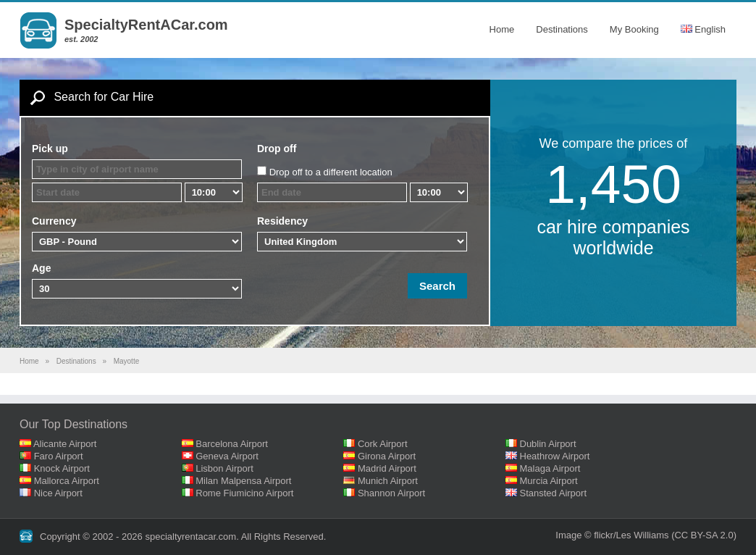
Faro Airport (59, 456)
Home (502, 29)
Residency (282, 221)
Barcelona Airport (232, 444)
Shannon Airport (391, 493)
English (703, 29)
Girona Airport (387, 456)
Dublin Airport (548, 444)
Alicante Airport (65, 444)
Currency (54, 221)
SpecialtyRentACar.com (146, 25)
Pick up (50, 149)
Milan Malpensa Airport (243, 481)
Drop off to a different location (331, 172)
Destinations (562, 29)
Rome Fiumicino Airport (244, 493)
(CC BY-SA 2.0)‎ (704, 535)
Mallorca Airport (67, 481)
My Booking (634, 29)
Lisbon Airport (224, 468)
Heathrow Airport (555, 456)
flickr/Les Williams (631, 535)
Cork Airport (383, 444)
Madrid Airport (387, 468)
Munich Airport (388, 481)
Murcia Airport (549, 481)
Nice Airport (58, 493)
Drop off (277, 149)
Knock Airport (62, 468)
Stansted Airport (554, 493)
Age (41, 268)
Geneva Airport (227, 456)
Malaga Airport (550, 468)
